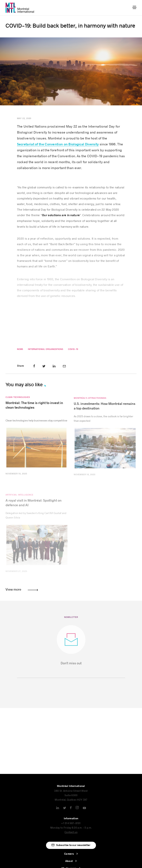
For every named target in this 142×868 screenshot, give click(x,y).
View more (13, 589)
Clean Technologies (18, 400)
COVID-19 (73, 350)
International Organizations (46, 350)
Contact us (71, 832)
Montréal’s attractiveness (90, 401)
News (20, 350)
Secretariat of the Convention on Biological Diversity (58, 144)
